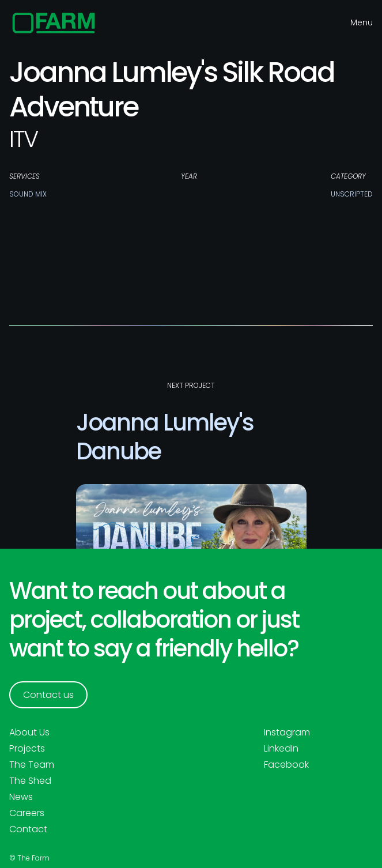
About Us (29, 733)
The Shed (30, 781)
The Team (32, 765)
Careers (27, 813)
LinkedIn (281, 749)
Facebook (286, 765)
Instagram (287, 733)
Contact (28, 829)
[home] (54, 23)
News (21, 797)
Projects (27, 749)
